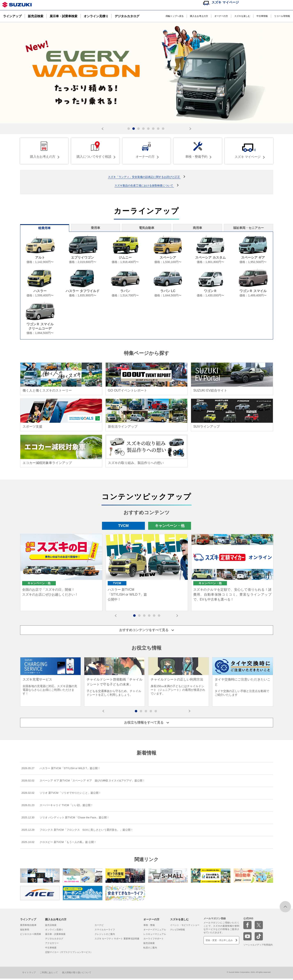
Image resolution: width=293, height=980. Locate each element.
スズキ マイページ (225, 2)
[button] (103, 129)
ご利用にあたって (49, 974)
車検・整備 (149, 927)
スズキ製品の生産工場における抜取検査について (144, 185)
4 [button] (151, 617)
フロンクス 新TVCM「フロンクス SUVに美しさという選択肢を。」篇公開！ (82, 831)
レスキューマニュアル (155, 936)
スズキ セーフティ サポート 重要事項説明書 (117, 940)
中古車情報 (262, 16)
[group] (50, 680)
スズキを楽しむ (242, 16)
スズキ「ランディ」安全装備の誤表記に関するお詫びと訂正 (144, 176)
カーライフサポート (154, 940)
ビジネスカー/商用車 (31, 936)
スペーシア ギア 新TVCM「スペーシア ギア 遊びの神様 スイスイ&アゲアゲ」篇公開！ (89, 780)
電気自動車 (146, 228)
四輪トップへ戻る (175, 16)
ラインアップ (12, 16)
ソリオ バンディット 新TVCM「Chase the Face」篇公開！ (70, 818)
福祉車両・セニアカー (249, 228)
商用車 (198, 228)
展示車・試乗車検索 (64, 16)
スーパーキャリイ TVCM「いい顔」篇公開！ (61, 805)
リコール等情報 (282, 16)
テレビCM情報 (177, 931)
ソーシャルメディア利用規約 (258, 946)
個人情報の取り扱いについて (77, 974)
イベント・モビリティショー (185, 927)
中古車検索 (51, 949)
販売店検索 (36, 16)
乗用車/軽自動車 (28, 927)
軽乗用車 (44, 228)
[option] (61, 574)
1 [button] (136, 617)
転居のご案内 (150, 949)
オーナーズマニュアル (155, 931)
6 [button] (161, 617)
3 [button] (146, 617)
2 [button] (141, 617)
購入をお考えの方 (199, 16)
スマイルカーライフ (105, 931)
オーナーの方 (221, 16)
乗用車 (95, 228)
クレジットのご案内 (105, 936)
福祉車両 (25, 931)
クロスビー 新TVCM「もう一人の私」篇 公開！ (62, 844)
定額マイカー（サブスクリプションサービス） (69, 954)
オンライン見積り (96, 16)
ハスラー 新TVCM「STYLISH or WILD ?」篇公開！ (65, 767)
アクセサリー (52, 945)
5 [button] (156, 617)
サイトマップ (29, 974)
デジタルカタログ (127, 16)
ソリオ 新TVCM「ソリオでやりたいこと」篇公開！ (65, 793)
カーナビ (99, 927)
